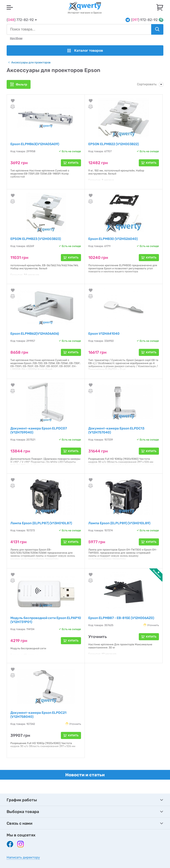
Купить (73, 163)
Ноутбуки (16, 38)
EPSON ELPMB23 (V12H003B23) (36, 239)
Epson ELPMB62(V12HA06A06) (35, 334)
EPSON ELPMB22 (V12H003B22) (114, 144)
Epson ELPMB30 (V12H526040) (113, 239)
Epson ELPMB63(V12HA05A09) (35, 144)
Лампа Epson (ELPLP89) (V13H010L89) (119, 523)
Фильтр (21, 85)
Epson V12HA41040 (104, 334)
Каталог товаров (85, 50)
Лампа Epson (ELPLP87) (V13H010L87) (41, 523)
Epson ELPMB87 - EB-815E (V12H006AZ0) (121, 618)
